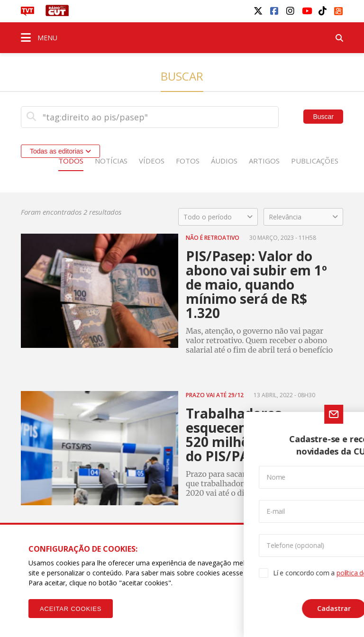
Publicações (315, 161)
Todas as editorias (60, 151)
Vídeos (152, 161)
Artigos (264, 161)
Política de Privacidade (300, 573)
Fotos (188, 161)
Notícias (111, 161)
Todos (71, 161)
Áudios (224, 161)
